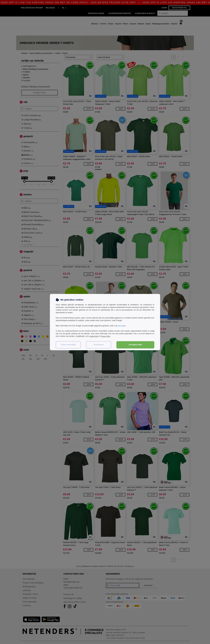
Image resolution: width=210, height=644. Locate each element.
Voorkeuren (99, 345)
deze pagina (122, 326)
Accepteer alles (135, 345)
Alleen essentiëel (68, 345)
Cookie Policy (95, 336)
